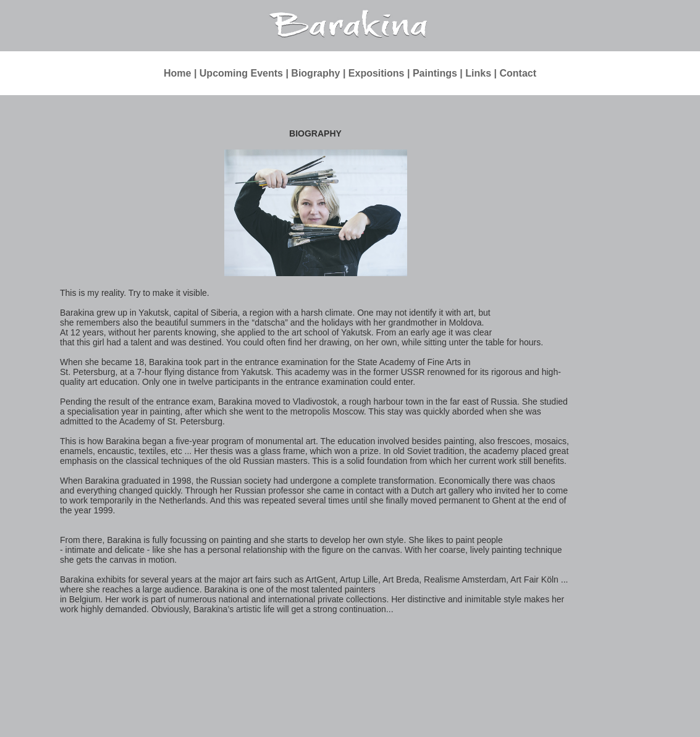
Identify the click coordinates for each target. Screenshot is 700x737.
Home (177, 73)
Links (478, 73)
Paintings (435, 73)
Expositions (377, 73)
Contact (518, 73)
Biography (315, 73)
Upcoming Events (241, 73)
